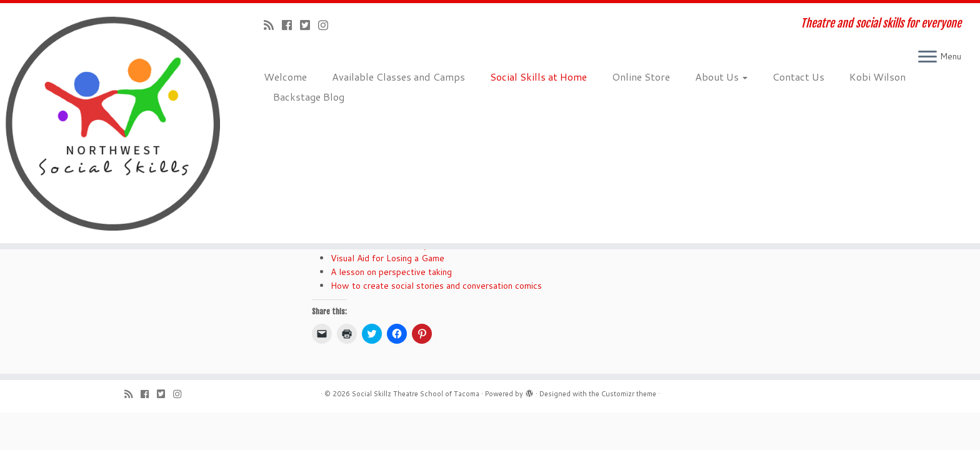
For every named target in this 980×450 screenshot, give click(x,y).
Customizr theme (629, 394)
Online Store (641, 77)
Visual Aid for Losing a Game (387, 258)
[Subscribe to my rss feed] (273, 25)
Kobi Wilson (877, 77)
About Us (721, 77)
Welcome (285, 77)
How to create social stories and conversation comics (436, 286)
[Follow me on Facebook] (291, 25)
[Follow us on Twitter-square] (309, 25)
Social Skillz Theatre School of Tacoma (416, 394)
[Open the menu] (927, 57)
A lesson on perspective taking (391, 272)
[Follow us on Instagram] (327, 25)
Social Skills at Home (538, 77)
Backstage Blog (309, 97)
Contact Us (798, 77)
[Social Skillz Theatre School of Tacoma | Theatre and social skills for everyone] (113, 123)
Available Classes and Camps (398, 77)
